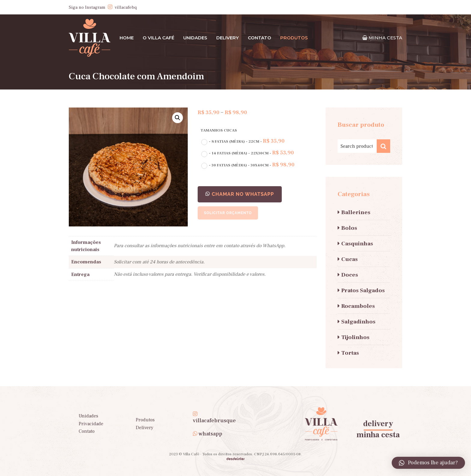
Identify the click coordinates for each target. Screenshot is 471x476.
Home (127, 38)
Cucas (349, 259)
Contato (260, 38)
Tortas (350, 353)
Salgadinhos (358, 322)
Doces (350, 275)
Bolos (349, 228)
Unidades (195, 38)
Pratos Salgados (363, 290)
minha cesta (378, 435)
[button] (240, 194)
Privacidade (91, 424)
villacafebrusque (214, 421)
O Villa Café (158, 38)
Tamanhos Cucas (219, 130)
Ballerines (356, 212)
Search (383, 146)
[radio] (242, 142)
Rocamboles (358, 306)
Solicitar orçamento (228, 213)
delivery (378, 424)
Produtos (145, 420)
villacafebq (126, 7)
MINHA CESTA (385, 38)
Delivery (228, 38)
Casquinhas (357, 244)
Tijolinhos (355, 337)
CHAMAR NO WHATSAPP (243, 194)
